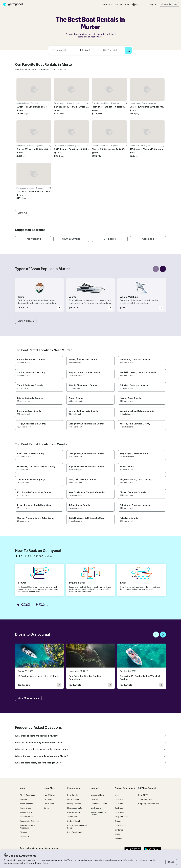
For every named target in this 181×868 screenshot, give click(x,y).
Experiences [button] (74, 788)
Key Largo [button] (119, 830)
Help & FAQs (143, 795)
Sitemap (23, 832)
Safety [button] (46, 808)
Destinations (96, 808)
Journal (95, 788)
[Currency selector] (144, 4)
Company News (98, 795)
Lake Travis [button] (119, 812)
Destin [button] (117, 834)
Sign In (153, 4)
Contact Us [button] (25, 837)
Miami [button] (117, 795)
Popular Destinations (125, 788)
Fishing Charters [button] (74, 804)
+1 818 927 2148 (145, 799)
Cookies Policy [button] (26, 817)
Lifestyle (94, 799)
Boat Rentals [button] (73, 795)
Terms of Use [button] (74, 860)
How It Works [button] (49, 795)
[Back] (156, 269)
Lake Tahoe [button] (120, 804)
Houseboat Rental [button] (75, 808)
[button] (122, 4)
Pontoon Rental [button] (74, 812)
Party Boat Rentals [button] (75, 832)
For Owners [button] (49, 799)
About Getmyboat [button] (27, 795)
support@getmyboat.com (149, 804)
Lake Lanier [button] (119, 799)
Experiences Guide (99, 804)
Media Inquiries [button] (26, 804)
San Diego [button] (119, 808)
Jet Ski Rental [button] (73, 799)
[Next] (163, 269)
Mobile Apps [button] (49, 804)
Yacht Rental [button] (72, 817)
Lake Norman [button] (120, 825)
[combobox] (64, 50)
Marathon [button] (119, 839)
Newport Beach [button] (121, 817)
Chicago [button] (118, 821)
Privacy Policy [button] (42, 863)
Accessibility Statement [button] (30, 821)
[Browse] (107, 4)
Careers (23, 799)
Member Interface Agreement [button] (28, 827)
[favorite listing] (50, 103)
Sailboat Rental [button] (74, 821)
